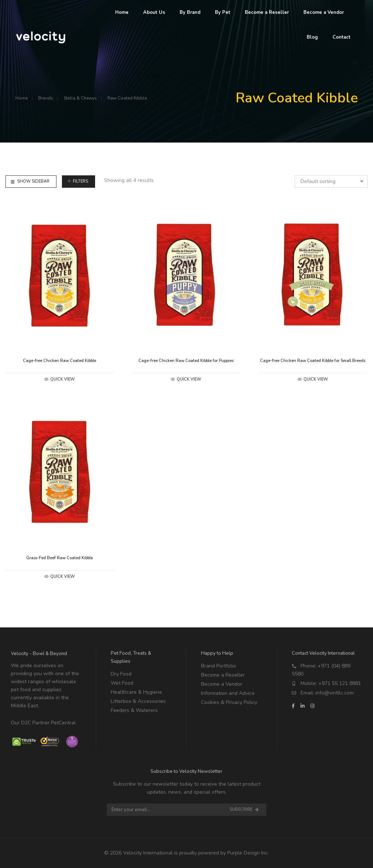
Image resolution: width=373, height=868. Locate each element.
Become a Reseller (223, 675)
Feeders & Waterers (134, 710)
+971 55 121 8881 (340, 683)
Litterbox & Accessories (138, 701)
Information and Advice (228, 693)
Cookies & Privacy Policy (229, 702)
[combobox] (331, 182)
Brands (46, 98)
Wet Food (122, 683)
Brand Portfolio (219, 666)
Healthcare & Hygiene (136, 692)
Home (21, 98)
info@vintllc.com (335, 693)
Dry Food (121, 674)
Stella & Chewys (80, 98)
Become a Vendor (222, 684)
